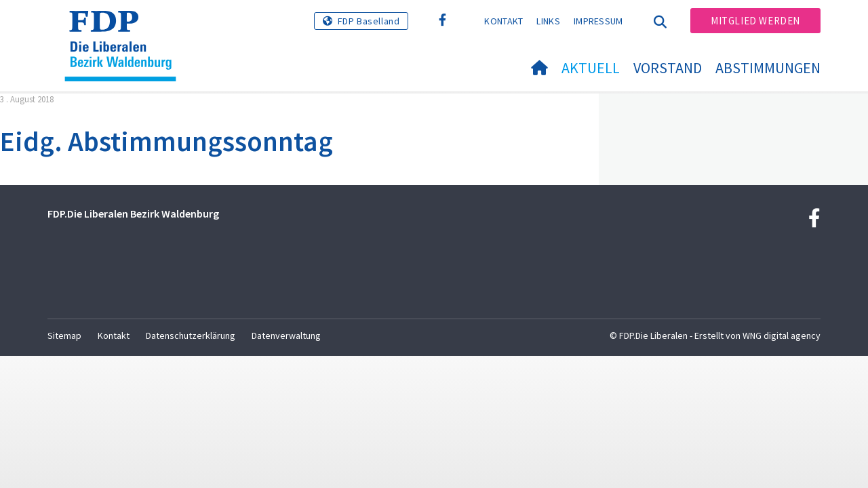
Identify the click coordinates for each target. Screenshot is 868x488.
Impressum (598, 21)
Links (548, 21)
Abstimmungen (768, 68)
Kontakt (504, 21)
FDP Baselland (369, 21)
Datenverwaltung (286, 335)
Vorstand (668, 68)
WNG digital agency (782, 335)
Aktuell (591, 68)
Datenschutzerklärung (191, 335)
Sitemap (64, 335)
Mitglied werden (755, 21)
